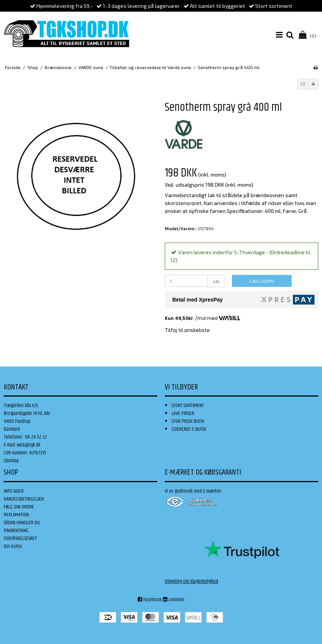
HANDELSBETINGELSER (24, 499)
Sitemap (11, 461)
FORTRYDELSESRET (20, 538)
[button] (302, 84)
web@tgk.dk (29, 445)
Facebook (150, 600)
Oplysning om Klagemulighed (191, 581)
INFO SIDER (14, 491)
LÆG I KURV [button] (262, 281)
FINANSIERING (16, 531)
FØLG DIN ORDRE (19, 507)
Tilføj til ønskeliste (187, 330)
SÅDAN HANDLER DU (22, 523)
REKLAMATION (16, 515)
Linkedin (174, 600)
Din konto (13, 546)
